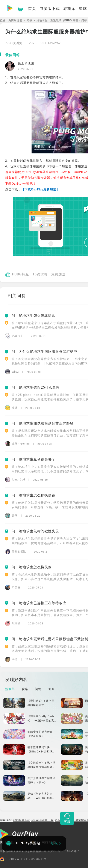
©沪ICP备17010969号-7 (63, 851)
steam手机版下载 (42, 820)
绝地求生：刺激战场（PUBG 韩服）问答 (62, 20)
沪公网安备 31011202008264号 (23, 859)
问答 (29, 20)
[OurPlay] (19, 834)
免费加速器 (15, 20)
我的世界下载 (22, 820)
